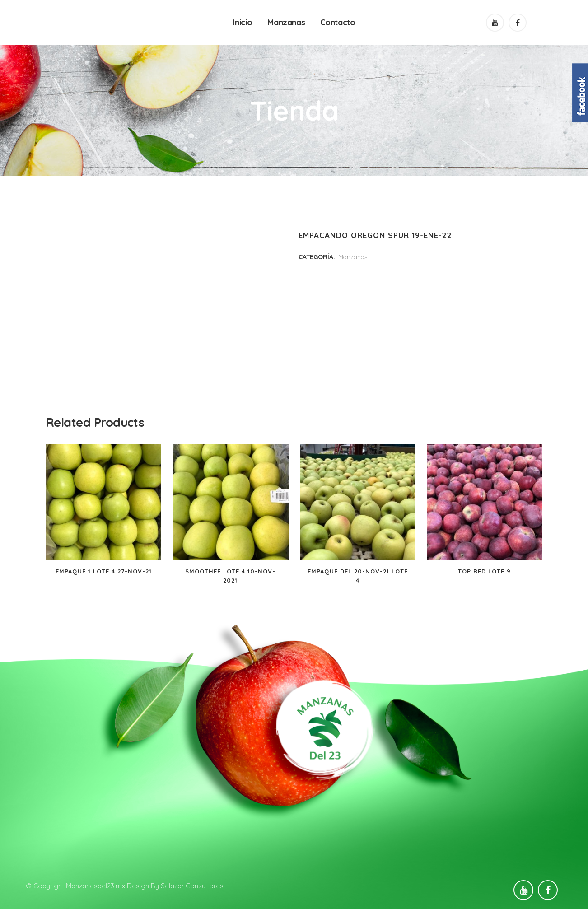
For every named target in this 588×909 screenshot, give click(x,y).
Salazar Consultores (192, 886)
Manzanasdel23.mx (96, 886)
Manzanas (353, 257)
